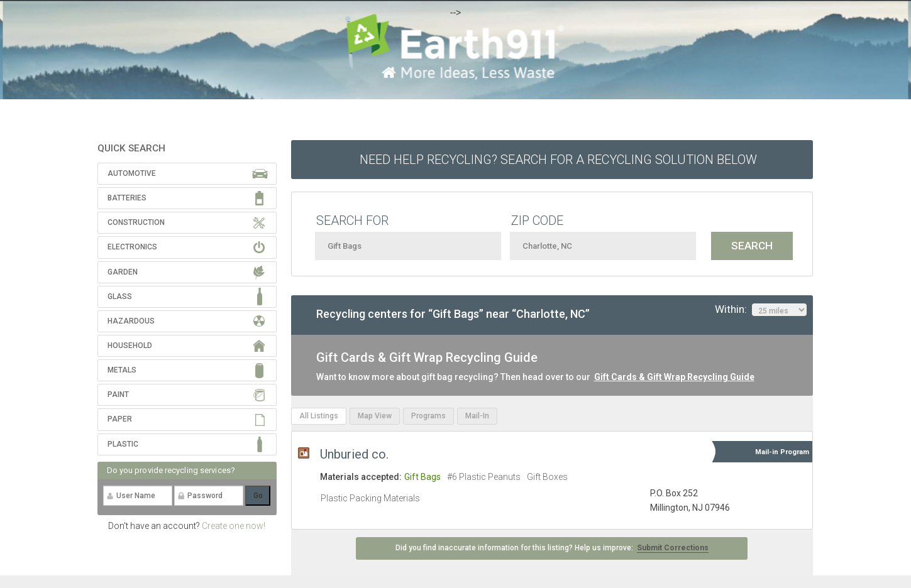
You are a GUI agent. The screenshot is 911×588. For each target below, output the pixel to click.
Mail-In (477, 416)
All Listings (319, 416)
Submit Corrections (673, 548)
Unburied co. (354, 454)
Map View (375, 416)
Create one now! (234, 526)
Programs (428, 416)
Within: (761, 310)
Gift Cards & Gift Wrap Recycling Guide (674, 377)
